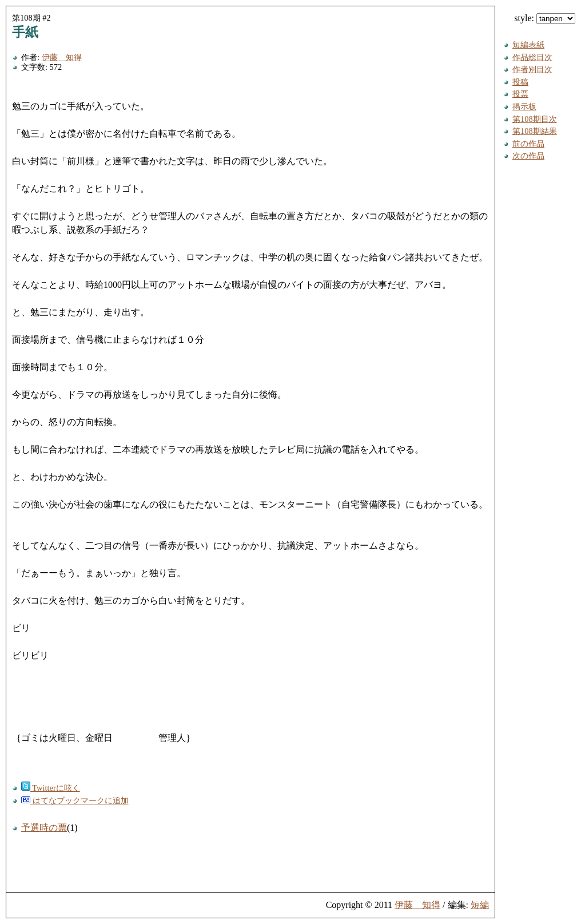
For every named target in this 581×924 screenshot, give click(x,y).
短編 (480, 905)
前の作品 (528, 144)
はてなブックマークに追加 (75, 800)
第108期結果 (535, 131)
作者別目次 (532, 69)
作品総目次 (532, 57)
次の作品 (528, 156)
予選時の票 (44, 828)
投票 (520, 94)
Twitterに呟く (51, 788)
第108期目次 (535, 119)
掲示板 (524, 106)
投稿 (520, 82)
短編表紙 (528, 45)
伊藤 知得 (62, 57)
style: (545, 18)
